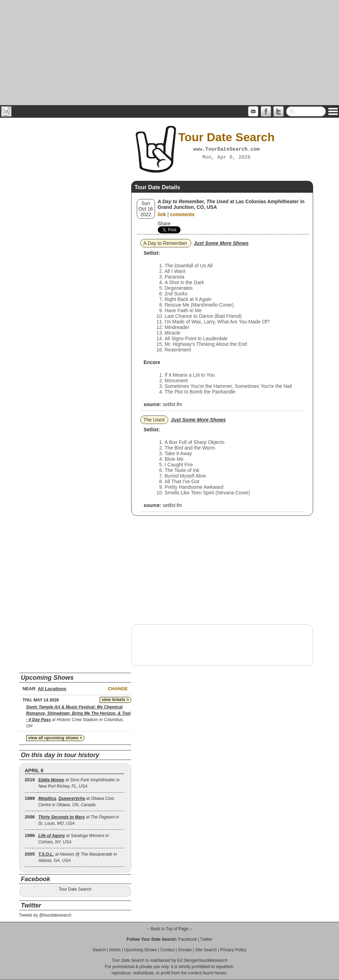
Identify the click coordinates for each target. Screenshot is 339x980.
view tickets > (115, 700)
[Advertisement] (169, 53)
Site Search (206, 950)
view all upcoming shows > (55, 738)
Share (164, 224)
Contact (167, 950)
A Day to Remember (165, 243)
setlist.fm (172, 404)
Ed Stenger (188, 960)
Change (118, 689)
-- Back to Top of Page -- (170, 929)
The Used (154, 420)
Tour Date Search (75, 889)
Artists (115, 950)
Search (99, 950)
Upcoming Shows (140, 950)
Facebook (187, 939)
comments (182, 214)
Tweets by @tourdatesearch (45, 915)
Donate (185, 950)
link (162, 214)
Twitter (206, 939)
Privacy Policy (234, 950)
